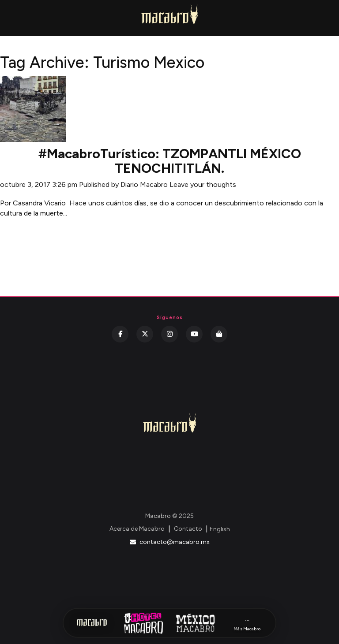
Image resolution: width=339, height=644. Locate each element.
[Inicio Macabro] (92, 623)
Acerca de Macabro (137, 529)
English (220, 529)
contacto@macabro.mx (170, 542)
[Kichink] (219, 334)
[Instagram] (169, 334)
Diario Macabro (144, 184)
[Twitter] (145, 334)
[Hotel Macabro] (143, 623)
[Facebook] (120, 334)
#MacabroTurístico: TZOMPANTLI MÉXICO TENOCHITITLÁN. (170, 161)
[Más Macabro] (247, 623)
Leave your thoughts (203, 184)
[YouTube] (194, 334)
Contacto (188, 529)
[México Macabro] (196, 623)
